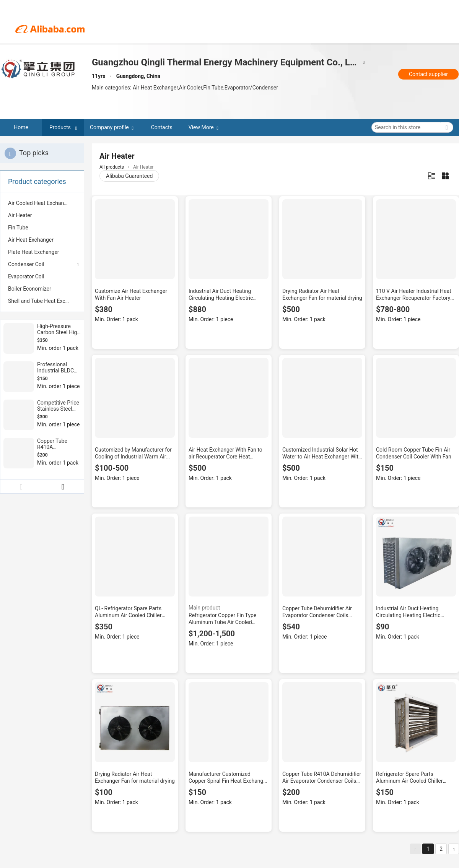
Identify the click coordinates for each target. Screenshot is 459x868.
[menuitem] (42, 203)
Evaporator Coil (26, 276)
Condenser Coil (26, 264)
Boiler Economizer (30, 289)
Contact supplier (428, 74)
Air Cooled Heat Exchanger (40, 203)
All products (112, 167)
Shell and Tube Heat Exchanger (42, 301)
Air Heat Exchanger (31, 240)
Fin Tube (18, 228)
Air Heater (20, 215)
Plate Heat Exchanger (34, 252)
